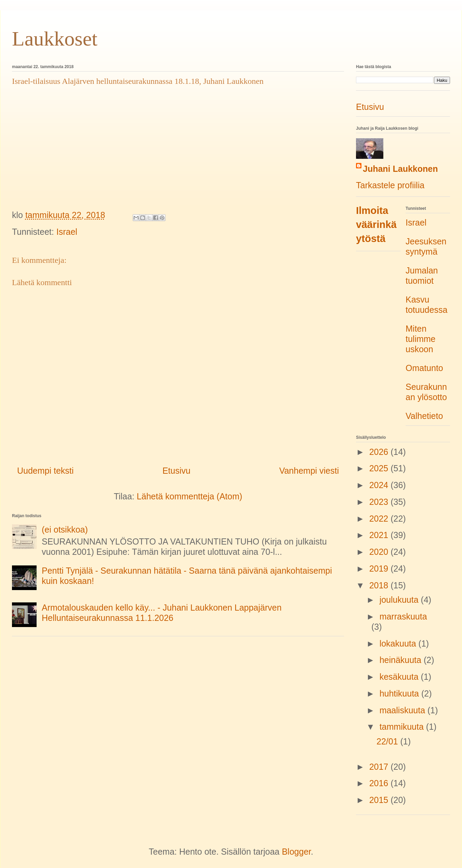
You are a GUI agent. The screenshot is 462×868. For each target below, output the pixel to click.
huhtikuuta (400, 693)
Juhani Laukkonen (400, 169)
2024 (380, 485)
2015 (380, 800)
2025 (380, 468)
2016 (380, 783)
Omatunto (424, 368)
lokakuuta (399, 643)
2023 (380, 502)
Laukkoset (55, 39)
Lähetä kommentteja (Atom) (189, 496)
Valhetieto (424, 416)
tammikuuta (403, 727)
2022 (380, 519)
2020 (380, 552)
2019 (380, 569)
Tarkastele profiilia (390, 185)
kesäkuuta (400, 677)
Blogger (296, 852)
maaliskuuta (404, 710)
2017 (380, 767)
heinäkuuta (402, 660)
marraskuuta (403, 616)
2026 (380, 452)
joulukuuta (400, 600)
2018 (380, 585)
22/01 (388, 741)
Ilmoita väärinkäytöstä (376, 225)
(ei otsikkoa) (65, 529)
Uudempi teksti (45, 471)
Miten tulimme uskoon (421, 339)
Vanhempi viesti (309, 471)
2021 (380, 535)
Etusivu (176, 471)
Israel (67, 232)
